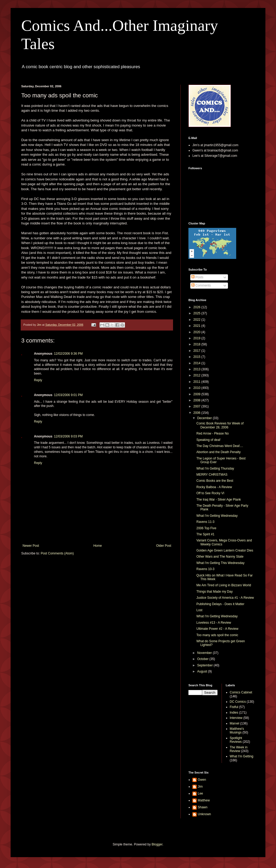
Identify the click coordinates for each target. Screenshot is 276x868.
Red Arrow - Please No (213, 433)
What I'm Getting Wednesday (217, 516)
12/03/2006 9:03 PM (68, 436)
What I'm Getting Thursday (215, 468)
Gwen (202, 780)
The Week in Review (239, 749)
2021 (197, 326)
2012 (197, 375)
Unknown (204, 814)
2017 (197, 351)
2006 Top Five (206, 528)
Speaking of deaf (208, 440)
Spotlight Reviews (236, 740)
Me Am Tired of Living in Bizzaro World (224, 585)
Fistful (234, 707)
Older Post (164, 546)
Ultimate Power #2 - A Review (217, 629)
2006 (197, 413)
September (205, 665)
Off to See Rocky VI (210, 493)
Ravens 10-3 (205, 569)
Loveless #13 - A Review (214, 623)
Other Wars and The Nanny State (220, 557)
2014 (197, 363)
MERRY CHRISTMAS (212, 475)
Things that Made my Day (215, 592)
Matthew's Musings (237, 731)
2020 (197, 332)
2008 (197, 400)
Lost (199, 610)
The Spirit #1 (205, 534)
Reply (38, 380)
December (205, 418)
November (205, 653)
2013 (197, 369)
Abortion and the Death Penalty (219, 452)
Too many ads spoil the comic (217, 635)
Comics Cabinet (241, 692)
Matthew (204, 800)
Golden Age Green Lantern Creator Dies (225, 550)
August (203, 671)
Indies (234, 713)
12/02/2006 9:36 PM (68, 354)
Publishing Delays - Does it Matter (220, 604)
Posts (197, 277)
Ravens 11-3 (205, 522)
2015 (197, 357)
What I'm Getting (242, 756)
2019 (197, 338)
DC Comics (238, 702)
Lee (200, 793)
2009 (197, 394)
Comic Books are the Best (215, 481)
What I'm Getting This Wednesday (220, 563)
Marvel (235, 723)
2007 (197, 406)
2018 (197, 344)
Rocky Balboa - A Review (214, 487)
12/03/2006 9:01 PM (68, 395)
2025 (197, 313)
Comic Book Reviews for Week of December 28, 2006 (220, 425)
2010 (197, 388)
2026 (197, 307)
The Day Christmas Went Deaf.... (220, 446)
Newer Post (31, 546)
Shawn (203, 807)
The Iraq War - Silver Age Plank (219, 500)
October (203, 659)
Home (98, 546)
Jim (200, 787)
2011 (197, 382)
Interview (236, 718)
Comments (201, 285)
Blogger (157, 844)
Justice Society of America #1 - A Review (225, 598)
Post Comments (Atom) (57, 553)
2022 (197, 320)
